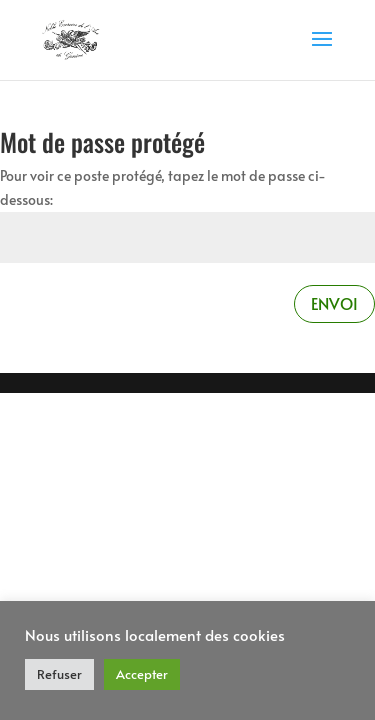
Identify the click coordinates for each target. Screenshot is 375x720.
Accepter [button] (142, 674)
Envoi (334, 303)
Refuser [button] (59, 674)
